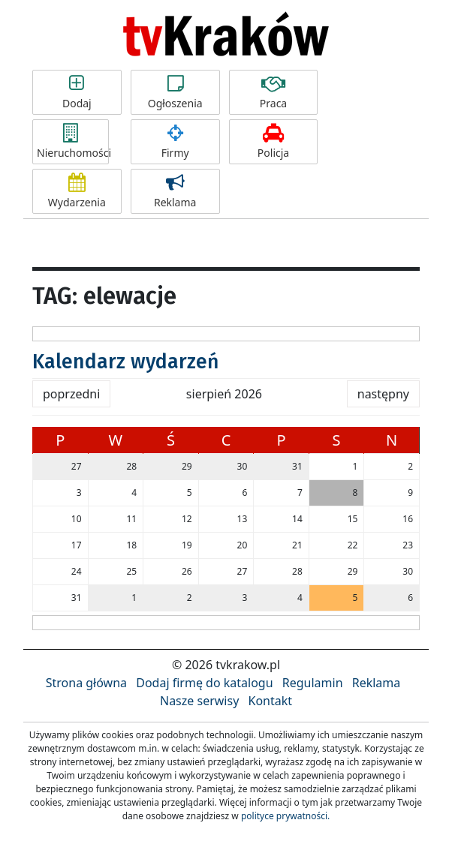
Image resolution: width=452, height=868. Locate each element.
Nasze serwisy (199, 701)
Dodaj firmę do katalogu (204, 683)
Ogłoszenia (175, 92)
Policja (274, 142)
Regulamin (313, 683)
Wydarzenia (77, 191)
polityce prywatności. (285, 816)
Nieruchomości (73, 142)
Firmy (175, 142)
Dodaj (77, 92)
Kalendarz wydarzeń (125, 362)
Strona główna (86, 683)
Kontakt (270, 701)
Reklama (175, 191)
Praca (274, 92)
